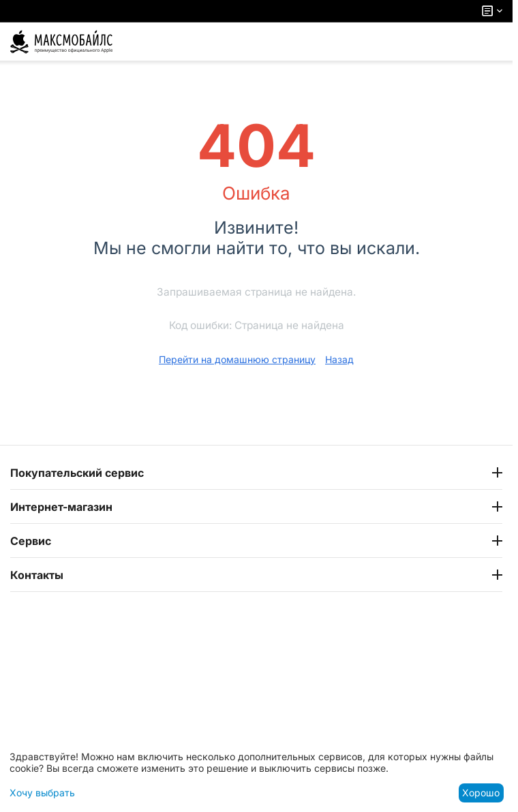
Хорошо (481, 793)
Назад (339, 359)
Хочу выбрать (42, 793)
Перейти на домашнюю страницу (237, 359)
